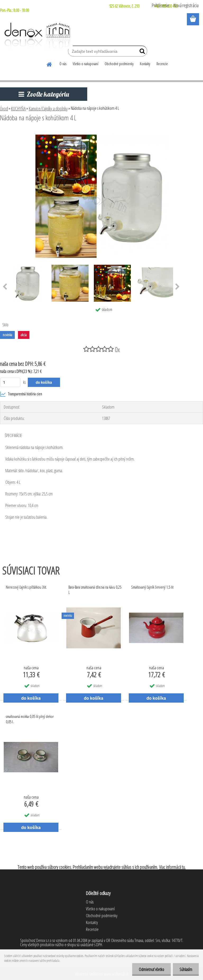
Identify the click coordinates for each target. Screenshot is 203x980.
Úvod (4, 108)
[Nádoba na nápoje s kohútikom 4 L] (101, 132)
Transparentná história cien (21, 394)
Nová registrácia (186, 5)
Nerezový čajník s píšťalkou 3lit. (26, 587)
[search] (141, 52)
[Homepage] (49, 64)
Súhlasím (186, 969)
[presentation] (177, 287)
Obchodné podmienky (119, 64)
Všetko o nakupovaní (86, 64)
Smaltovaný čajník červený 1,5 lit (152, 587)
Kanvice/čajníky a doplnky (48, 108)
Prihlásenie (160, 5)
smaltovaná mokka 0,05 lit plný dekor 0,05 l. (30, 719)
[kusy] (10, 382)
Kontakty (145, 64)
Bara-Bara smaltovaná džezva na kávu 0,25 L (95, 590)
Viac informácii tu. (172, 867)
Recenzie (162, 64)
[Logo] (36, 36)
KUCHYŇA (18, 108)
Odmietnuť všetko (151, 969)
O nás (63, 64)
